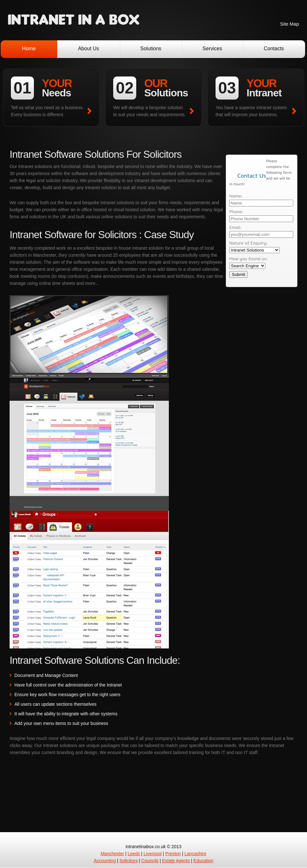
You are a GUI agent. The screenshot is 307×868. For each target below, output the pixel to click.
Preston (173, 854)
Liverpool (153, 854)
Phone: (236, 212)
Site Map (290, 24)
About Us (89, 48)
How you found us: (248, 259)
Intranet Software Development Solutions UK (74, 20)
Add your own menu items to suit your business (61, 723)
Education (203, 861)
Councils (150, 861)
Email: (235, 227)
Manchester (112, 854)
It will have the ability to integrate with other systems (66, 714)
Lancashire (196, 854)
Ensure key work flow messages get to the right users (67, 695)
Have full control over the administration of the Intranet (68, 685)
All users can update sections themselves (55, 704)
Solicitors (129, 861)
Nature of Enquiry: (248, 243)
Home (29, 48)
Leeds (134, 854)
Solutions (151, 48)
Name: (236, 196)
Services (212, 48)
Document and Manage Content (46, 675)
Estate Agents (176, 861)
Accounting (105, 861)
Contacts (274, 48)
